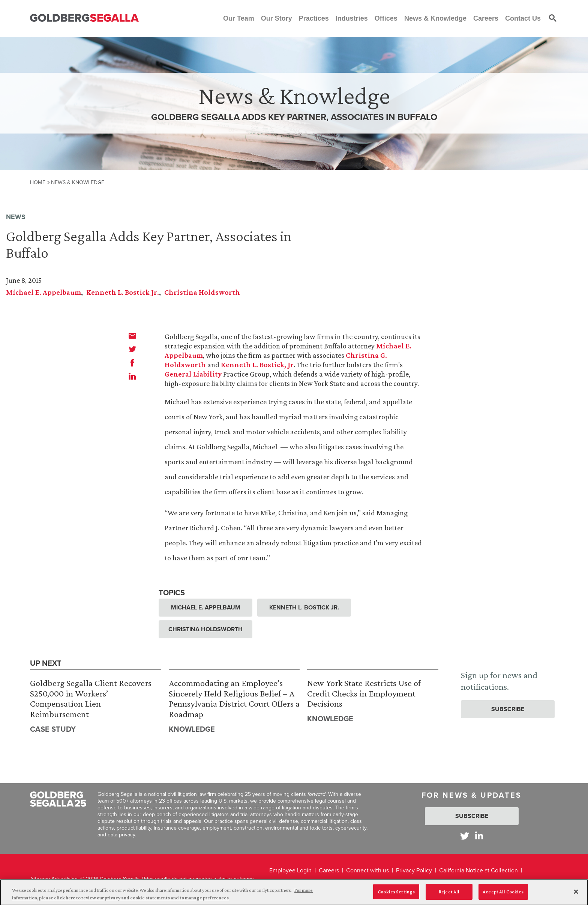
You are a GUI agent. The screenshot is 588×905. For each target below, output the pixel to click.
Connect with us (367, 870)
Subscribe (508, 709)
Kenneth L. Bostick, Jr (257, 365)
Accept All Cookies (503, 895)
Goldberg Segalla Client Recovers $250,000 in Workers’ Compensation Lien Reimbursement (91, 698)
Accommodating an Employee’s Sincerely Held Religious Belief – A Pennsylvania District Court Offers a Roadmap (234, 698)
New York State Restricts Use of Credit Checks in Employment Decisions (364, 693)
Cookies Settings (396, 895)
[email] (132, 336)
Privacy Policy (414, 870)
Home (38, 182)
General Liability (193, 374)
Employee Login (290, 870)
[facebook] (132, 363)
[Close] (576, 894)
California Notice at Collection (478, 870)
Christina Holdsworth (202, 292)
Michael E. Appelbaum (43, 292)
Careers (329, 870)
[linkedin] (132, 376)
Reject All (449, 895)
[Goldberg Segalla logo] (84, 18)
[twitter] (132, 349)
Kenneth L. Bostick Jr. (123, 292)
